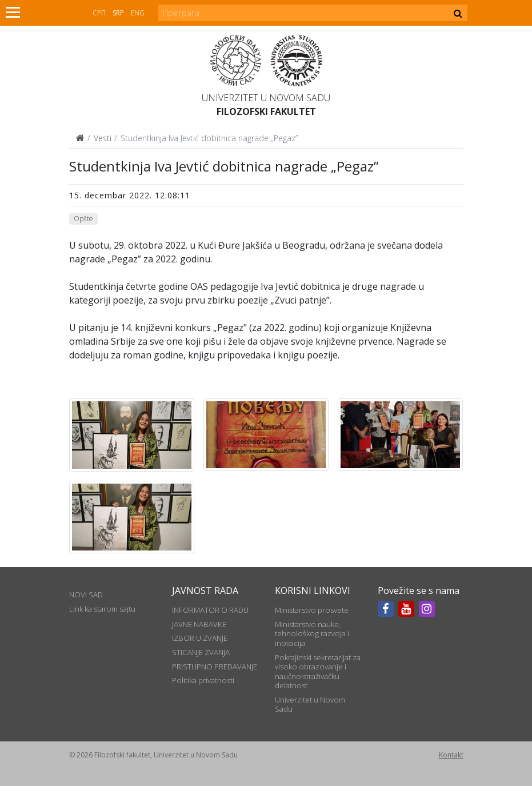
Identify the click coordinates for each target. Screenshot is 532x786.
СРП (99, 13)
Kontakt (451, 755)
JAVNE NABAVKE (199, 624)
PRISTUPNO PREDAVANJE (215, 667)
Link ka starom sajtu (102, 609)
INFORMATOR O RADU (210, 610)
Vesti (103, 138)
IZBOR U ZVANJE (200, 638)
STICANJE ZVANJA (201, 652)
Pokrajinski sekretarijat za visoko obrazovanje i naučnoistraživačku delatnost (318, 671)
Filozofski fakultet (266, 111)
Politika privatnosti (203, 680)
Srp (118, 13)
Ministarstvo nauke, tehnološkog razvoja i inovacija (312, 634)
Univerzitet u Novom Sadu (266, 98)
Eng (138, 13)
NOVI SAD (86, 595)
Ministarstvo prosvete (312, 610)
